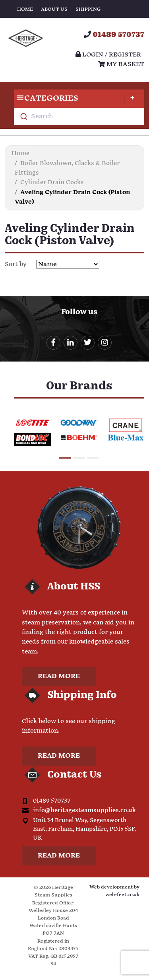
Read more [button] (59, 676)
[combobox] (79, 117)
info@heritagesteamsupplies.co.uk (84, 810)
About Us (54, 9)
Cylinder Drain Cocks (52, 182)
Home (25, 9)
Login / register (108, 55)
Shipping (88, 9)
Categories (77, 99)
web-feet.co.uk (122, 895)
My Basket (121, 64)
